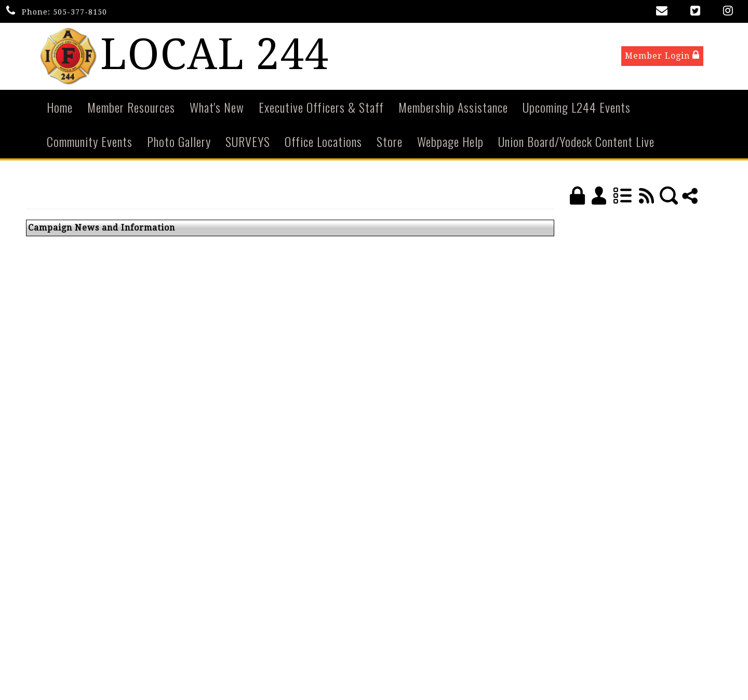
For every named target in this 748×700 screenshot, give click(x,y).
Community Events (90, 142)
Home (60, 108)
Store (390, 142)
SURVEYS (248, 142)
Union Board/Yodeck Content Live (576, 142)
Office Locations (323, 142)
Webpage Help (450, 142)
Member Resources (131, 108)
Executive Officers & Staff (321, 108)
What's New (217, 108)
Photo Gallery (179, 142)
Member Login (662, 56)
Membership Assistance (453, 108)
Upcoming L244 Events (577, 108)
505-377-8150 (80, 12)
